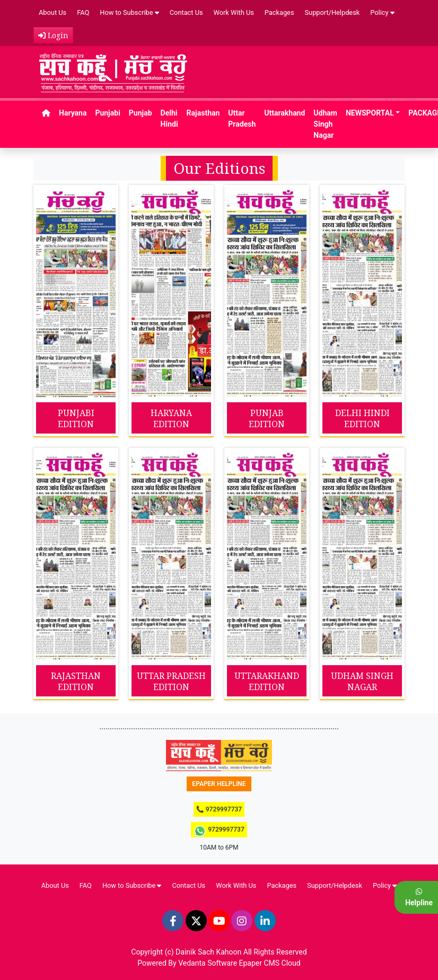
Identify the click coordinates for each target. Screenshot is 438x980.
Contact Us (186, 12)
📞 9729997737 (219, 809)
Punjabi (107, 113)
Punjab (141, 113)
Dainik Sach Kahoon (208, 952)
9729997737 (219, 831)
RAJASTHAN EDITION (76, 681)
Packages (279, 12)
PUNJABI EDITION (76, 418)
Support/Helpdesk (332, 12)
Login (53, 35)
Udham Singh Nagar (325, 124)
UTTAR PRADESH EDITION (171, 681)
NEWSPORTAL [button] (370, 113)
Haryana (73, 113)
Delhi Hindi (169, 118)
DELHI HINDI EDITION (362, 418)
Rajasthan (203, 113)
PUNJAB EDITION (267, 418)
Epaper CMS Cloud (270, 963)
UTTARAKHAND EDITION (267, 681)
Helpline (419, 897)
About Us (52, 12)
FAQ (83, 12)
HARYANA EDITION (171, 418)
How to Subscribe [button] (129, 12)
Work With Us (234, 12)
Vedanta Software (208, 963)
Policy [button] (382, 12)
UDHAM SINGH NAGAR (362, 681)
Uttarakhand (284, 113)
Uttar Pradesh (242, 118)
